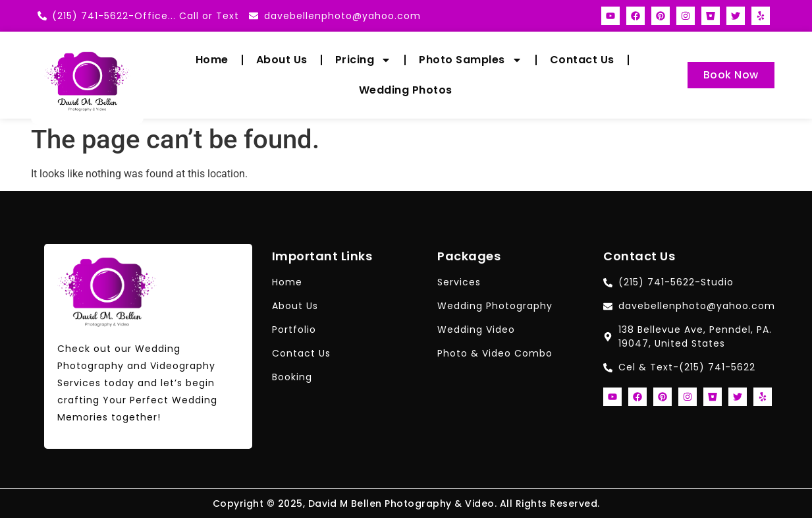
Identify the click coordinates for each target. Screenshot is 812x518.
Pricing (364, 60)
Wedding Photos (406, 90)
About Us (282, 60)
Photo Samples (471, 60)
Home (212, 60)
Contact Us (582, 60)
